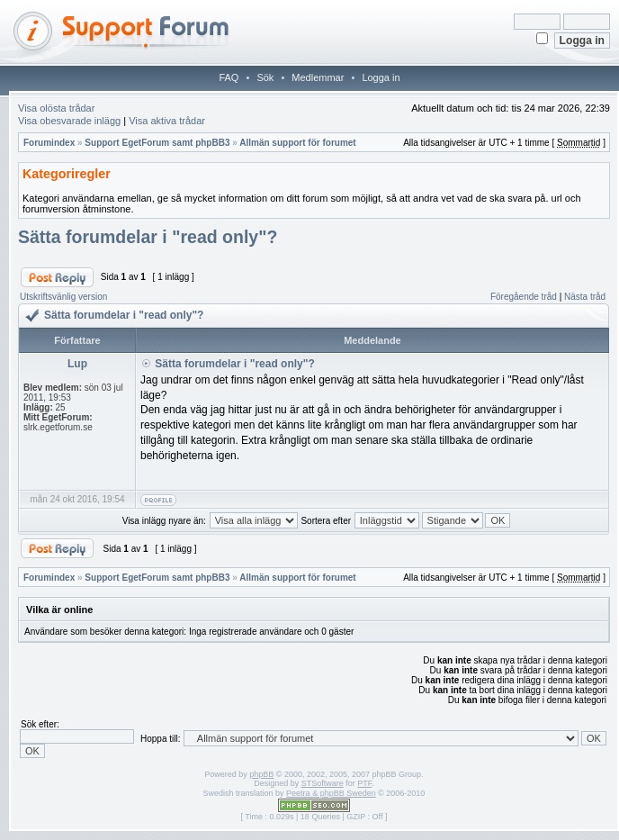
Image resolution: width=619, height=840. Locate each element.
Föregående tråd (524, 297)
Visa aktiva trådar (167, 121)
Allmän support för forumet (297, 143)
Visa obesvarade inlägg (69, 121)
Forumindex (49, 143)
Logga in (381, 77)
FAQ (229, 77)
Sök (265, 77)
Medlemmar (318, 77)
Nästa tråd (585, 297)
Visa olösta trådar (56, 108)
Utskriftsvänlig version (63, 297)
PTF (364, 783)
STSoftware (323, 783)
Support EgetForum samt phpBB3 (157, 143)
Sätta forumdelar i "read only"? (148, 237)
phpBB (261, 774)
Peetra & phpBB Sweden (331, 793)
